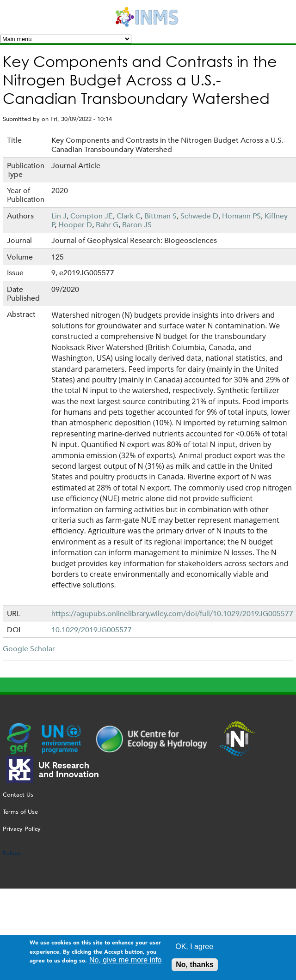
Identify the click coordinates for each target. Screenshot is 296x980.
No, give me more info (126, 963)
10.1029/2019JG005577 (92, 630)
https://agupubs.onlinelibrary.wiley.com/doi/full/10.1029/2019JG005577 (172, 614)
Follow (12, 853)
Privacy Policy (22, 829)
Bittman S (160, 216)
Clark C (129, 216)
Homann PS (241, 216)
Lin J (59, 216)
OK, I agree (194, 949)
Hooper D (75, 225)
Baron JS (137, 225)
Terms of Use (20, 812)
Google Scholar (29, 649)
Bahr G (107, 225)
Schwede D (199, 216)
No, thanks (195, 967)
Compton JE (92, 216)
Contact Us (18, 795)
